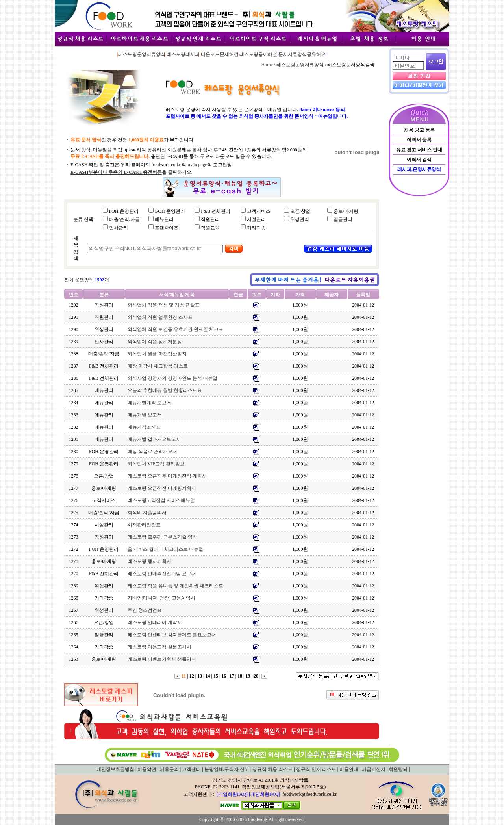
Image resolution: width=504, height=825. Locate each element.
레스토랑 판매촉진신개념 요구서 (162, 574)
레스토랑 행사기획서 (149, 561)
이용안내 (349, 769)
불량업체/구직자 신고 (227, 769)
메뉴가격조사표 (144, 427)
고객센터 (191, 769)
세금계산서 (374, 769)
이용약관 (147, 769)
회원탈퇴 (398, 769)
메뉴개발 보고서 (145, 415)
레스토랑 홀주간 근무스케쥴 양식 (162, 537)
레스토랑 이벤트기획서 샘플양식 (162, 659)
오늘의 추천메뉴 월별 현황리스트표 (165, 390)
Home (267, 65)
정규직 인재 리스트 (316, 769)
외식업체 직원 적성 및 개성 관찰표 (164, 305)
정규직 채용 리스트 (272, 769)
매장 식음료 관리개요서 (152, 452)
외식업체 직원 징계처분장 (155, 342)
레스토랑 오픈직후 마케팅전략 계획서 (167, 476)
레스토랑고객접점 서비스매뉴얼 (161, 500)
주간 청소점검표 (145, 610)
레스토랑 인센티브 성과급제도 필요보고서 (172, 635)
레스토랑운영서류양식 (142, 54)
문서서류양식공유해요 (302, 54)
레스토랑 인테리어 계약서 (155, 622)
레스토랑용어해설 (258, 54)
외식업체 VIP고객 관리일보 (156, 464)
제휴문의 (169, 769)
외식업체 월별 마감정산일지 (157, 354)
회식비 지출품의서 (147, 513)
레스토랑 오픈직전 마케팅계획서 (162, 488)
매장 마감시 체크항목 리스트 (158, 366)
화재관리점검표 (144, 525)
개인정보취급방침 (115, 769)
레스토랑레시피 (183, 54)
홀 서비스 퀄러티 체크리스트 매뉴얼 (165, 549)
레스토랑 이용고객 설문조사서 (159, 647)
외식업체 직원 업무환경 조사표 (160, 317)
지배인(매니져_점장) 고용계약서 (162, 598)
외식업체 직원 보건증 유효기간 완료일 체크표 (175, 329)
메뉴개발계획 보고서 (149, 403)
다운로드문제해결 (220, 54)
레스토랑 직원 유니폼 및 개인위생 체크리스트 (175, 586)
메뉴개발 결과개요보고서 (154, 439)
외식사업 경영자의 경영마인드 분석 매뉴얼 (172, 378)
